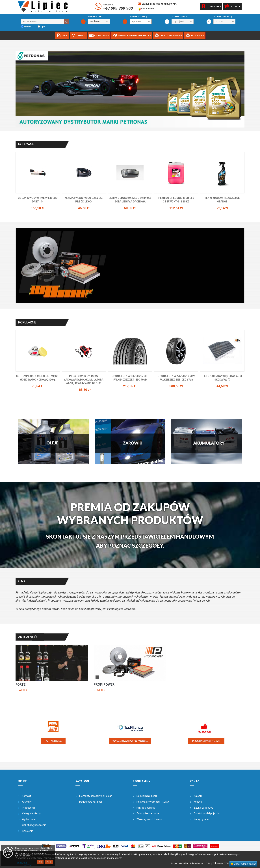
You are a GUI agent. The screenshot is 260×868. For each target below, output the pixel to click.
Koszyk (198, 802)
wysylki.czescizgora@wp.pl (158, 4)
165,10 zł (84, 208)
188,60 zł (130, 390)
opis (43, 27)
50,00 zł (176, 208)
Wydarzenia (29, 819)
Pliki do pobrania (146, 808)
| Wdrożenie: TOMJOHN (224, 863)
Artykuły (27, 802)
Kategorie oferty (31, 813)
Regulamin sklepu (147, 796)
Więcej (23, 690)
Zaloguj (198, 796)
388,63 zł (222, 386)
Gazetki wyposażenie (34, 825)
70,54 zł (84, 386)
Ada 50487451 (147, 9)
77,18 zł (38, 386)
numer (27, 27)
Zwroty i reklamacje (148, 813)
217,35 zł (176, 386)
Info (49, 862)
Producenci (28, 808)
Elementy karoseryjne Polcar (96, 796)
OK (40, 862)
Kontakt (26, 796)
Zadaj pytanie (201, 819)
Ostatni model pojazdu (207, 813)
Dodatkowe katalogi (91, 802)
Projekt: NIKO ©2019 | (191, 863)
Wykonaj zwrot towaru (149, 819)
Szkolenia (28, 831)
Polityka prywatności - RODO (153, 802)
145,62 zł (38, 208)
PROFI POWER (104, 684)
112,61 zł (222, 208)
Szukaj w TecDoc (203, 808)
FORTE (20, 684)
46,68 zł (130, 208)
